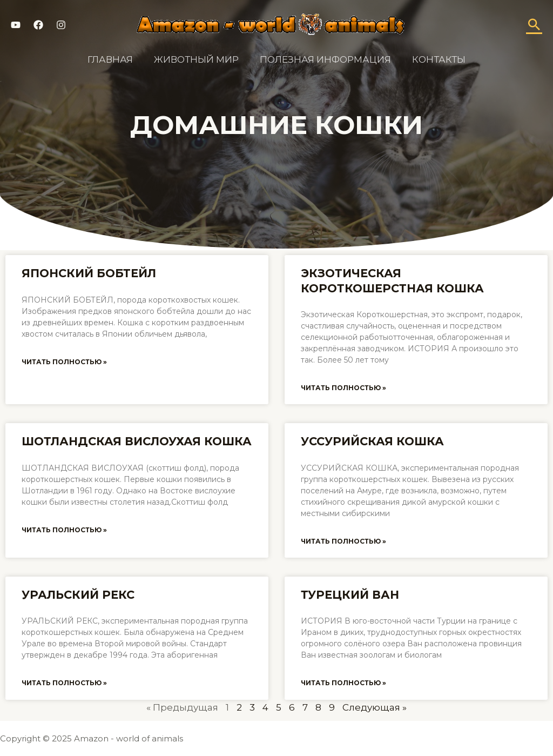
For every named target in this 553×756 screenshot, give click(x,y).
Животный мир (198, 59)
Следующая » (375, 707)
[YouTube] (16, 25)
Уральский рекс (78, 595)
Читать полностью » (64, 362)
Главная (114, 59)
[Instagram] (61, 25)
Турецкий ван (350, 595)
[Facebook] (38, 25)
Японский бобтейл (89, 273)
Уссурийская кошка (372, 441)
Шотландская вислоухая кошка (137, 441)
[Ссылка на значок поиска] (534, 24)
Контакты (435, 59)
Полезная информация (324, 59)
